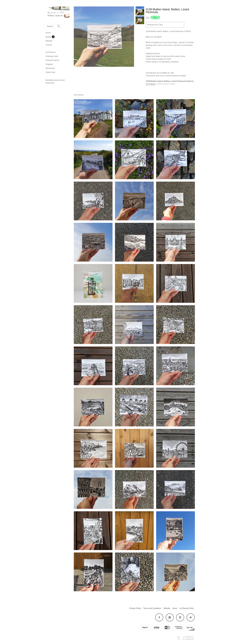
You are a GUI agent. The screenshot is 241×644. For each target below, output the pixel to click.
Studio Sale (50, 72)
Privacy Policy (135, 608)
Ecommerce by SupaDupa (188, 638)
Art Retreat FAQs (187, 608)
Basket (49, 37)
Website (49, 41)
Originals (49, 64)
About (175, 608)
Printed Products (52, 60)
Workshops (50, 68)
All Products (51, 52)
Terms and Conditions (152, 608)
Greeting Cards (52, 56)
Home (48, 33)
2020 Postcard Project (166, 84)
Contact (49, 45)
